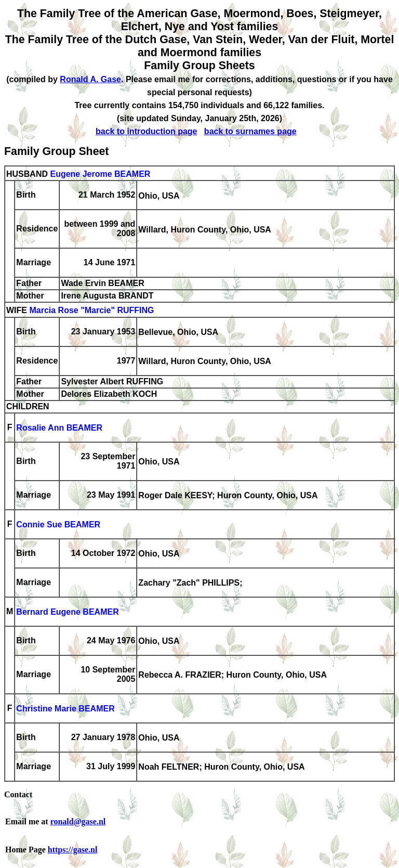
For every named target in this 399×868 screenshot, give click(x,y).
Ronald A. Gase (90, 79)
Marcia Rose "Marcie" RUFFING (91, 311)
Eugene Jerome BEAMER (100, 174)
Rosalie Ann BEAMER (59, 428)
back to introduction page (147, 131)
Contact (18, 794)
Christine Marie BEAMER (65, 709)
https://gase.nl (73, 850)
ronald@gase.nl (78, 821)
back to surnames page (250, 131)
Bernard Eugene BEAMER (67, 612)
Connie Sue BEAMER (58, 525)
